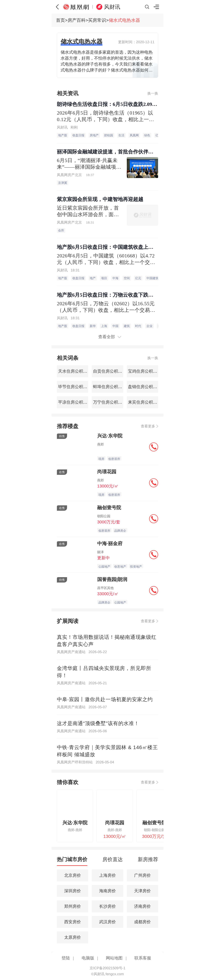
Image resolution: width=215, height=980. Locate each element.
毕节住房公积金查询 (76, 387)
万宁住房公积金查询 (111, 402)
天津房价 (142, 891)
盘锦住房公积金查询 (146, 387)
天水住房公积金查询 (76, 371)
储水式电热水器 (124, 20)
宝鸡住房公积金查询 (146, 371)
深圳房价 (73, 891)
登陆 (66, 958)
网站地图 (114, 958)
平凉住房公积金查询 (76, 402)
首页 (60, 20)
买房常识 (97, 20)
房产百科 (77, 20)
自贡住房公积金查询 (111, 371)
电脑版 (88, 958)
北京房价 (73, 875)
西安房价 (73, 922)
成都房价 (142, 922)
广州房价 (142, 875)
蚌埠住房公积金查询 (111, 387)
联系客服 (143, 958)
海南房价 (107, 891)
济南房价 (142, 906)
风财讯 (112, 7)
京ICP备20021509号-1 (107, 968)
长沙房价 (107, 906)
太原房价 (73, 937)
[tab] (72, 861)
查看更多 (148, 426)
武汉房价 (107, 922)
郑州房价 (73, 906)
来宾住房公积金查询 (146, 402)
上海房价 (107, 875)
